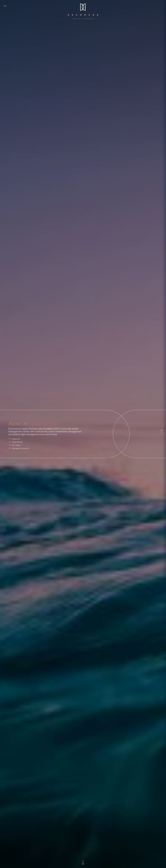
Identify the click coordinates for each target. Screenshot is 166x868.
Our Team (16, 445)
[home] (83, 11)
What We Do (17, 442)
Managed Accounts (20, 448)
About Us (16, 439)
